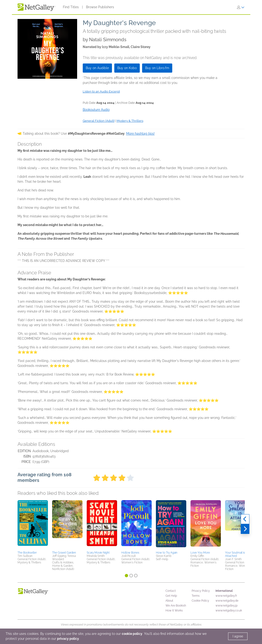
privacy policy (68, 639)
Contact (171, 591)
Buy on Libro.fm (157, 68)
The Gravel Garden (64, 553)
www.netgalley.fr (226, 596)
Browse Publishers (100, 7)
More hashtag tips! (140, 134)
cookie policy (132, 634)
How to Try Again (167, 553)
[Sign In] (241, 7)
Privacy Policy (201, 591)
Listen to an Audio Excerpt (101, 91)
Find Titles (71, 7)
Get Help (171, 596)
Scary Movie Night (98, 553)
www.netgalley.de (227, 601)
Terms (196, 596)
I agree (238, 636)
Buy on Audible (97, 68)
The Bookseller (27, 553)
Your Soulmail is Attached (235, 554)
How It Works (174, 610)
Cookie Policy (200, 601)
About (169, 601)
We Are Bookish (176, 606)
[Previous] (245, 519)
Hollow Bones (130, 553)
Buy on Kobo (127, 68)
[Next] (245, 529)
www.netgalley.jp (226, 606)
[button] (33, 525)
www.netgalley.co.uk (229, 610)
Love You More (200, 553)
